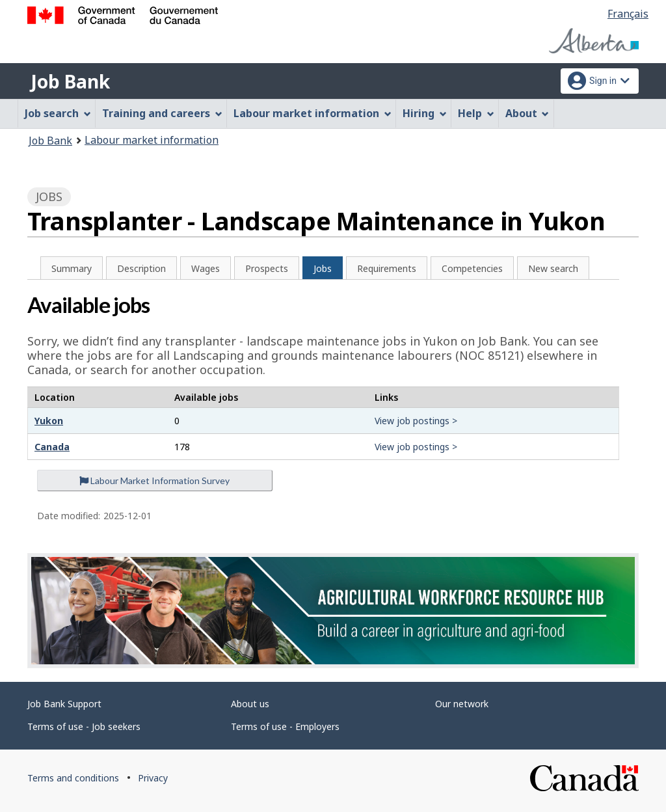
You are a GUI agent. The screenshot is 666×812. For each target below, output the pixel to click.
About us (250, 704)
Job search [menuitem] (58, 113)
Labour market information (152, 140)
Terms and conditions (73, 778)
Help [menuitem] (476, 113)
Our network (462, 704)
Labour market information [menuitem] (313, 113)
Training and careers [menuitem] (162, 113)
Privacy (153, 778)
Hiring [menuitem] (425, 113)
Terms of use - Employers (285, 726)
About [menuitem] (527, 113)
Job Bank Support (64, 704)
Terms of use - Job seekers (84, 726)
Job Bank (70, 81)
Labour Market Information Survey (154, 480)
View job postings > (416, 421)
